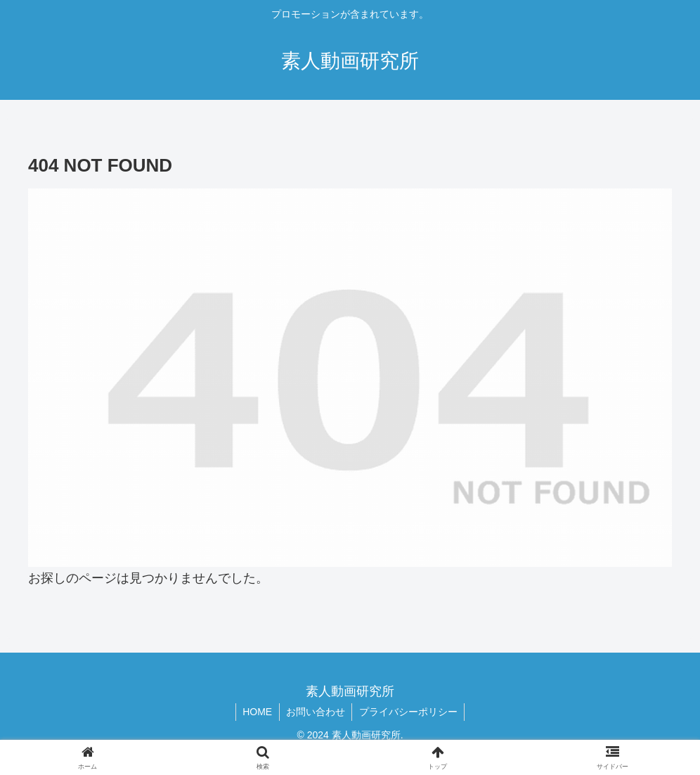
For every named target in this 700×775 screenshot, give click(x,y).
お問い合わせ (316, 712)
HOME (257, 712)
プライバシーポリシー (409, 712)
